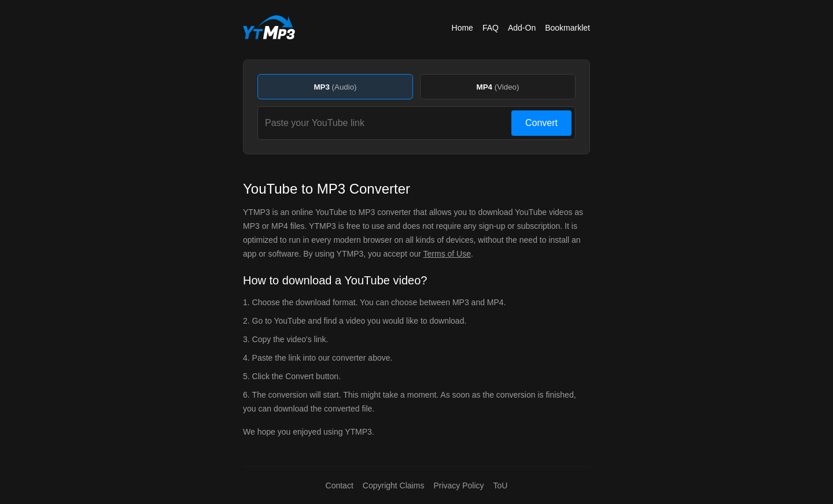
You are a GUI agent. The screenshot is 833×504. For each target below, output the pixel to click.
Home (462, 28)
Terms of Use (447, 254)
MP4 (498, 87)
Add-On (522, 28)
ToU (501, 486)
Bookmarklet (567, 28)
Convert (541, 123)
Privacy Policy (458, 486)
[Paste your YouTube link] (386, 123)
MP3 (335, 87)
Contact (340, 486)
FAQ (491, 28)
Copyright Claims (394, 486)
